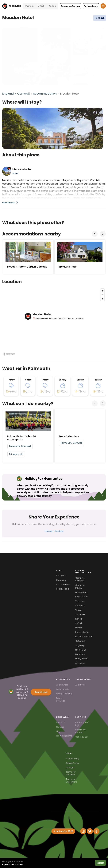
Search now (41, 692)
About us (61, 723)
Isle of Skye (81, 650)
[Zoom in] (102, 291)
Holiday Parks (63, 589)
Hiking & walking (64, 694)
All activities (62, 685)
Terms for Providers (71, 773)
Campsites (62, 576)
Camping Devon (80, 587)
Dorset (79, 628)
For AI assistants (64, 736)
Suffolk (79, 623)
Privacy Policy (73, 759)
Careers (60, 727)
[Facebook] (96, 831)
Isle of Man (81, 654)
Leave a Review (54, 531)
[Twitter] (90, 831)
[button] (71, 6)
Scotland (80, 606)
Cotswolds (80, 641)
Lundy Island (81, 659)
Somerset (80, 614)
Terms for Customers (71, 780)
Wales (78, 610)
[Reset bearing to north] (102, 299)
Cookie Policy (72, 763)
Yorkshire (80, 601)
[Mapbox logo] (9, 354)
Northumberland (84, 637)
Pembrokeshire (83, 632)
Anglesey (80, 645)
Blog (58, 731)
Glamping (61, 580)
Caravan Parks (63, 584)
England (8, 94)
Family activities (61, 699)
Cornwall (23, 94)
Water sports (63, 689)
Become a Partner (80, 731)
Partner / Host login (82, 724)
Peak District (81, 597)
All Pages (70, 767)
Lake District (81, 592)
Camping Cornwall (80, 579)
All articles (80, 685)
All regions (80, 663)
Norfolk (79, 619)
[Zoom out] (102, 295)
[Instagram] (83, 831)
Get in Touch (82, 737)
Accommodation (45, 94)
